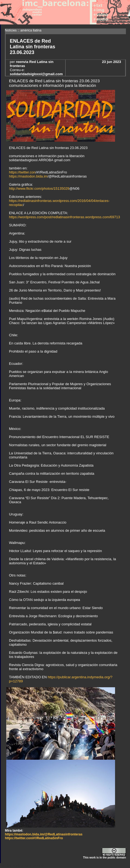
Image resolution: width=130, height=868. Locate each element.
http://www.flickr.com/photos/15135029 (39, 189)
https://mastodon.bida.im (28, 176)
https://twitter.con (22, 172)
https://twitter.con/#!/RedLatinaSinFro (34, 838)
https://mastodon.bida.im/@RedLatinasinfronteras (44, 834)
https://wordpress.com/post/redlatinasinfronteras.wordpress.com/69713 (64, 217)
